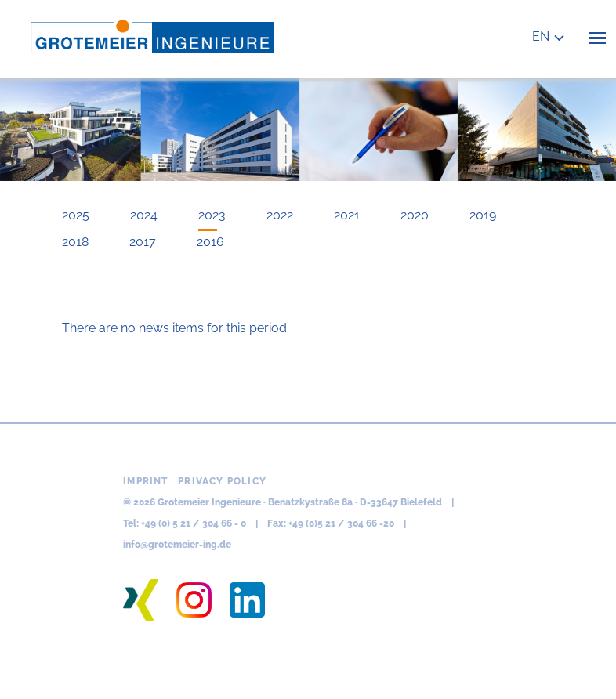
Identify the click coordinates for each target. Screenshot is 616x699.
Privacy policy (222, 481)
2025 (76, 215)
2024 (144, 215)
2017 (143, 242)
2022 (280, 215)
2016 (210, 242)
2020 (415, 215)
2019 (483, 215)
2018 (75, 242)
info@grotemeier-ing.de (177, 545)
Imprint (145, 481)
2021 (347, 215)
